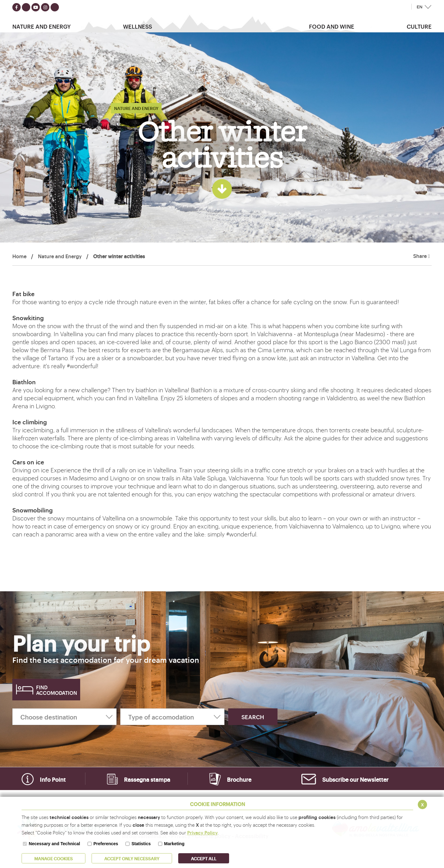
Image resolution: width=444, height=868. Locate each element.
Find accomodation (57, 690)
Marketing (174, 844)
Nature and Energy (60, 256)
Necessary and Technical (54, 844)
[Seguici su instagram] (45, 7)
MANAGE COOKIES (53, 858)
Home (19, 256)
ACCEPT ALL (204, 858)
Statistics (141, 844)
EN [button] (419, 7)
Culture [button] (419, 26)
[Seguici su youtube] (36, 7)
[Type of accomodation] (172, 717)
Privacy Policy (202, 832)
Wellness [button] (138, 26)
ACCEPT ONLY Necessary (132, 858)
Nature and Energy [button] (41, 26)
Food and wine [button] (332, 26)
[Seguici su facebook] (16, 7)
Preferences (106, 844)
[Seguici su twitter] (26, 7)
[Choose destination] (64, 717)
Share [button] (421, 256)
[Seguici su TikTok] (55, 7)
